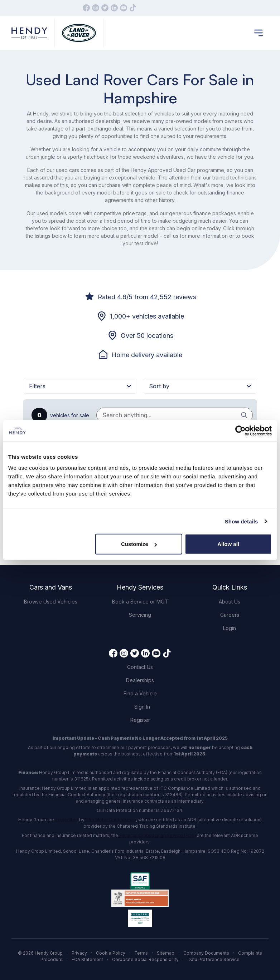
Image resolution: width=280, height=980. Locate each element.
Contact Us (140, 667)
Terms (141, 953)
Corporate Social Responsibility (145, 959)
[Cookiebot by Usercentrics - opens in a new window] (240, 430)
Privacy (79, 953)
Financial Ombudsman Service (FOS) (158, 835)
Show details (242, 521)
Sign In (142, 707)
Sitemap (166, 953)
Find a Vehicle (140, 693)
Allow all (228, 544)
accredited (67, 820)
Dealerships (140, 680)
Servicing (140, 615)
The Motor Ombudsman (111, 820)
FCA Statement (87, 959)
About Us (230, 602)
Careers (230, 615)
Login (230, 628)
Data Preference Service (214, 959)
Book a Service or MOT (140, 602)
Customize (139, 544)
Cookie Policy (111, 953)
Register (140, 720)
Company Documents (206, 953)
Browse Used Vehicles (51, 602)
